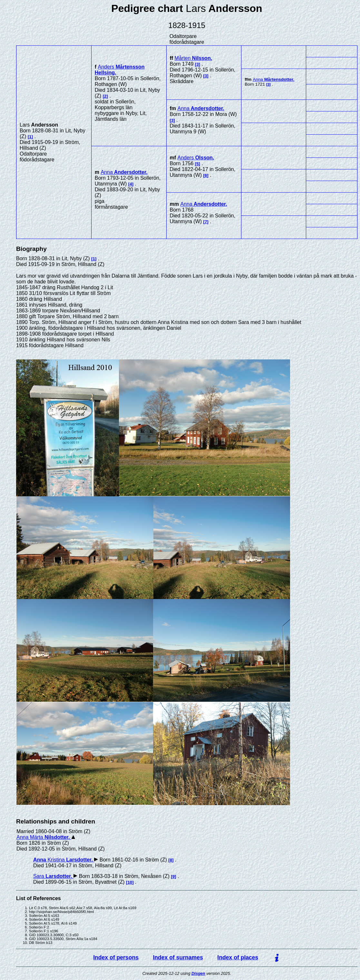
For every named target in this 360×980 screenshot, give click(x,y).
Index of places (238, 957)
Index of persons (116, 957)
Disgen (198, 973)
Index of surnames (178, 957)
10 (130, 882)
